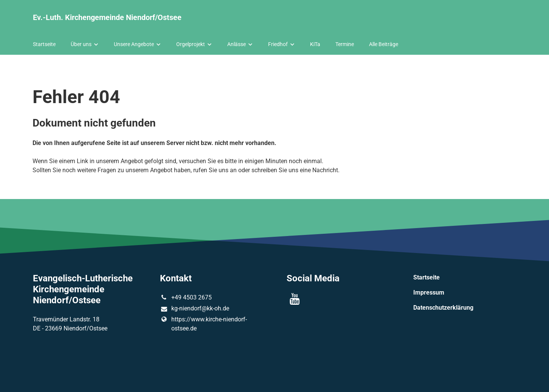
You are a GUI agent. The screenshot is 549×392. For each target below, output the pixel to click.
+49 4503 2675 (186, 298)
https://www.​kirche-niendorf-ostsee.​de (203, 324)
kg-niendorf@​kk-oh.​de (195, 309)
